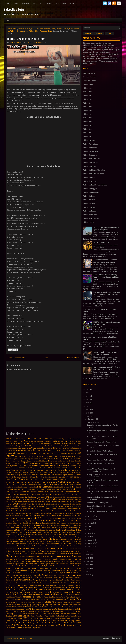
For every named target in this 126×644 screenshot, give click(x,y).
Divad (59, 487)
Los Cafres (49, 546)
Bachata (50, 3)
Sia (56, 602)
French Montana (61, 506)
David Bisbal (53, 482)
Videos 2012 (88, 96)
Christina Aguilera (54, 472)
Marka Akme (39, 561)
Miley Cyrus (59, 570)
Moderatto (25, 573)
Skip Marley (24, 605)
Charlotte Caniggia (29, 470)
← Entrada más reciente (16, 358)
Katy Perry (15, 532)
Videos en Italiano (90, 215)
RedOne (47, 592)
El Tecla (21, 497)
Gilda (25, 511)
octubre (91, 516)
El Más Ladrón (22, 495)
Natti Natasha (43, 575)
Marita (8, 562)
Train (65, 616)
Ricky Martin (47, 594)
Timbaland (67, 614)
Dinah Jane (54, 487)
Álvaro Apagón (27, 628)
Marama (59, 556)
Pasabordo (72, 585)
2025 (88, 393)
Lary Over (46, 541)
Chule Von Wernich (76, 473)
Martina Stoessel (66, 564)
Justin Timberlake (32, 530)
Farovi (9, 504)
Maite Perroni (15, 554)
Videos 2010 (88, 88)
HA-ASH (63, 513)
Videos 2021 (88, 129)
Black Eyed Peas (39, 459)
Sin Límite (17, 605)
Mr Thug (57, 573)
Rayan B (41, 592)
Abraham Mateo (76, 439)
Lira (73, 544)
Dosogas (21, 489)
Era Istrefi (63, 500)
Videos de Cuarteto (91, 151)
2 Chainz (25, 439)
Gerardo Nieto (51, 509)
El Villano (49, 497)
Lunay (47, 551)
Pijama (12, 590)
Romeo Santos (37, 597)
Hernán (38, 515)
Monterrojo (40, 573)
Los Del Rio (75, 546)
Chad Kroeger (70, 468)
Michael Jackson (70, 568)
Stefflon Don (70, 607)
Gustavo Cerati (34, 513)
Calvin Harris (76, 463)
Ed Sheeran (77, 489)
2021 (88, 406)
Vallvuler (27, 621)
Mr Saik (51, 573)
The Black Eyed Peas (46, 611)
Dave (46, 483)
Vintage (40, 623)
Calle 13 (53, 463)
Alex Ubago (64, 443)
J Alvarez (28, 518)
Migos (18, 571)
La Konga (47, 537)
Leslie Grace (28, 544)
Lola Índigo (78, 544)
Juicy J (56, 528)
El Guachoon (69, 492)
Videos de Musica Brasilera (94, 174)
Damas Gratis (52, 480)
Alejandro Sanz (32, 443)
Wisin (13, 625)
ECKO (70, 489)
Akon (74, 441)
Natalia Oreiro (16, 575)
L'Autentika (48, 535)
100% (8, 439)
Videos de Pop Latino (91, 181)
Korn (26, 535)
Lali (11, 541)
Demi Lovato (38, 485)
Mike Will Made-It (42, 571)
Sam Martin (9, 599)
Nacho (74, 573)
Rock (64, 3)
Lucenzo (79, 549)
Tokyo (29, 616)
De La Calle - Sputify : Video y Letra (100, 451)
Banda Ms (22, 456)
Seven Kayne (31, 602)
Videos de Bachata (90, 148)
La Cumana (17, 537)
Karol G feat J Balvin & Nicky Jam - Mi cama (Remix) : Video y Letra (106, 277)
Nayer (52, 575)
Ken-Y (41, 532)
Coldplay (53, 475)
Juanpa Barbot (46, 528)
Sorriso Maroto (62, 607)
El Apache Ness (23, 492)
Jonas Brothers (26, 525)
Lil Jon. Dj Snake (50, 544)
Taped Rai (67, 609)
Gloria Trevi (37, 511)
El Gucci (78, 492)
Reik (52, 592)
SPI (75, 597)
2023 (88, 400)
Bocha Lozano (74, 459)
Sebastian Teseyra (61, 599)
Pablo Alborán (11, 585)
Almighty (64, 446)
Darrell (42, 482)
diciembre (92, 419)
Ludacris (15, 551)
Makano (54, 554)
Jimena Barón (41, 523)
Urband (42, 618)
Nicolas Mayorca (54, 578)
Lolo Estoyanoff (11, 546)
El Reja (69, 494)
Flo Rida (15, 506)
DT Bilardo (78, 477)
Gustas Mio (25, 513)
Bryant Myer (56, 461)
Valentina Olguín (72, 618)
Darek (38, 483)
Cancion (21, 29)
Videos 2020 (88, 125)
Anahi (53, 448)
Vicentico (78, 621)
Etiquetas (99, 33)
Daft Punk (27, 480)
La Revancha (46, 539)
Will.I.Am (75, 623)
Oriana (8, 583)
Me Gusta (9, 568)
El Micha (15, 495)
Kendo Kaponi (48, 532)
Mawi (48, 566)
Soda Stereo (61, 605)
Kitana (22, 535)
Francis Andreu (23, 506)
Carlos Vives (23, 468)
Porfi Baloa (56, 590)
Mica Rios (35, 568)
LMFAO (67, 534)
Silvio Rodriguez (77, 602)
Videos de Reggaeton (91, 192)
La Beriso (72, 535)
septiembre (92, 520)
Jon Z (19, 525)
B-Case (30, 453)
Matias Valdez (32, 566)
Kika (16, 535)
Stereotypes (9, 609)
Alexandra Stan (10, 446)
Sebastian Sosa (51, 599)
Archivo (110, 33)
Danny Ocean (24, 482)
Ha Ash (68, 513)
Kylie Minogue (40, 535)
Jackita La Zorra (53, 518)
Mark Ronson (28, 561)
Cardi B (65, 466)
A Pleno (36, 439)
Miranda (67, 570)
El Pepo (38, 495)
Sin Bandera (10, 605)
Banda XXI (42, 456)
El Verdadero (31, 497)
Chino (55, 470)
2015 (88, 558)
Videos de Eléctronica (91, 159)
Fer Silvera (56, 504)
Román (46, 597)
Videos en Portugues (91, 218)
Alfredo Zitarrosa (39, 446)
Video (26, 31)
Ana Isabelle (40, 448)
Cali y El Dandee (44, 463)
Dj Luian (77, 487)
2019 (88, 413)
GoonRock (62, 511)
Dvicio (53, 489)
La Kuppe (54, 537)
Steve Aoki (16, 609)
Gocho (43, 511)
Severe (37, 602)
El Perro (43, 495)
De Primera (23, 485)
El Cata (51, 492)
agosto (90, 523)
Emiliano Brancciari (31, 500)
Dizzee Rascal (65, 487)
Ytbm (80, 625)
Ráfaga (72, 597)
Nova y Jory (47, 580)
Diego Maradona (32, 487)
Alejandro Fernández (18, 443)
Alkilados (58, 446)
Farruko (15, 504)
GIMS (80, 506)
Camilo (36, 466)
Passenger (79, 585)
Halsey (72, 513)
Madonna (74, 551)
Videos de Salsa (89, 200)
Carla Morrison (72, 466)
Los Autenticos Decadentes (27, 546)
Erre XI (68, 500)
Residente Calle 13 (69, 592)
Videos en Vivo (89, 222)
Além (76, 446)
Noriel (41, 580)
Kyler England (32, 535)
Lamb (40, 541)
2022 (88, 403)
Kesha (62, 532)
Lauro (13, 544)
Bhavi (20, 459)
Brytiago (72, 461)
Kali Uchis (42, 530)
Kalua (47, 530)
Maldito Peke (78, 554)
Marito (12, 562)
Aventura (71, 450)
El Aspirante (32, 492)
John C (69, 523)
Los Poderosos (38, 549)
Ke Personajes (33, 532)
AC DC (45, 439)
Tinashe (73, 614)
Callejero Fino (61, 463)
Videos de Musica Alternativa (94, 170)
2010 (88, 575)
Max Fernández (55, 566)
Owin (51, 583)
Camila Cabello (28, 466)
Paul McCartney (19, 588)
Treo (69, 616)
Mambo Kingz (21, 557)
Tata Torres (73, 609)
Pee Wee (55, 588)
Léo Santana (53, 551)
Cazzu (46, 468)
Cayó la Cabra (39, 468)
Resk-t (79, 592)
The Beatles (36, 611)
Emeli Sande (9, 500)
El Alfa (16, 492)
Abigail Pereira (66, 439)
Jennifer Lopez (50, 521)
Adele (15, 441)
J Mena (45, 518)
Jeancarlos (40, 521)
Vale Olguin (63, 618)
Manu (42, 557)
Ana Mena (47, 448)
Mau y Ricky (42, 566)
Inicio (8, 20)
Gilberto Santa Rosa (17, 511)
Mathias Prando (22, 566)
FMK (44, 502)
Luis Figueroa (31, 551)
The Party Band (12, 614)
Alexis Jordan (19, 446)
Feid (36, 504)
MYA (69, 551)
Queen (14, 592)
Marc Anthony (70, 556)
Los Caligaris (56, 546)
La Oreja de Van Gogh (26, 539)
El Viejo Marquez (40, 497)
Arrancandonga (52, 450)
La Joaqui (36, 537)
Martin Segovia (45, 564)
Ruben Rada (65, 597)
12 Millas (12, 439)
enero (90, 547)
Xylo (45, 625)
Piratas (34, 590)
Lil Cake (42, 544)
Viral (44, 623)
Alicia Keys (48, 446)
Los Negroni (17, 549)
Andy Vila (66, 448)
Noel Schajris (34, 580)
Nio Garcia (9, 580)
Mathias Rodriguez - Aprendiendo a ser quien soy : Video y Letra (106, 245)
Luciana (59, 29)
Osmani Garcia (45, 583)
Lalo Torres (35, 541)
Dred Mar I (42, 489)
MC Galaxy (64, 551)
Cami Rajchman (11, 466)
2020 (88, 410)
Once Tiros (67, 580)
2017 (88, 551)
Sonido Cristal (11, 607)
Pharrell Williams (71, 588)
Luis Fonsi (40, 551)
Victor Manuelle (24, 623)
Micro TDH (12, 571)
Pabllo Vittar (78, 583)
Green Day (73, 511)
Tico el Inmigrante (54, 614)
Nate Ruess (33, 575)
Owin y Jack (58, 583)
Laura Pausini (72, 541)
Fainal (67, 502)
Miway (19, 573)
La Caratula (78, 535)
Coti (7, 477)
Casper (33, 468)
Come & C (59, 475)
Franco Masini (41, 506)
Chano (13, 470)
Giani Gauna (70, 509)
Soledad (69, 605)
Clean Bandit (39, 475)
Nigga (71, 578)
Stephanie (78, 607)
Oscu (38, 583)
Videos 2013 (88, 99)
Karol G (74, 530)
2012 (88, 568)
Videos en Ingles (90, 211)
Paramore (58, 585)
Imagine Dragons (76, 515)
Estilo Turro (78, 500)
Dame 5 (61, 480)
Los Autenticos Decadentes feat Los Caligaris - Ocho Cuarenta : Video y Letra (107, 294)
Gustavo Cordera (45, 513)
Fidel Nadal (75, 504)
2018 (15, 29)
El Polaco (49, 494)
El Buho (46, 492)
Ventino (62, 621)
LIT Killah (61, 535)
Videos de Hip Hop (90, 163)
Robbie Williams (73, 595)
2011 (88, 572)
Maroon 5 (58, 561)
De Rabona (30, 485)
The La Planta (77, 611)
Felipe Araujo (42, 504)
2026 (88, 389)
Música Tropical (89, 73)
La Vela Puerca (73, 539)
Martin (75, 562)
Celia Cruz (51, 468)
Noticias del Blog (90, 77)
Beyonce (15, 459)
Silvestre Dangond (66, 602)
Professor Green (77, 590)
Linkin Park (67, 544)
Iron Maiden (20, 518)
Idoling (62, 515)
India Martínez (11, 518)
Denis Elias (47, 485)
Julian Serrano (63, 528)
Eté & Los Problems (11, 502)
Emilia (23, 499)
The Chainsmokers (59, 611)
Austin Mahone (63, 450)
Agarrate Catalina (39, 441)
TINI (31, 609)
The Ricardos (23, 614)
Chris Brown (27, 472)
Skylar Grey (35, 605)
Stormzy (22, 609)
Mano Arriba (35, 557)
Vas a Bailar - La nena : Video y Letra (101, 460)
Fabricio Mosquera (53, 502)
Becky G (56, 456)
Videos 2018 (34, 31)
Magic (9, 554)
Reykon (9, 594)
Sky (30, 605)
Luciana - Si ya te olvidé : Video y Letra (26, 39)
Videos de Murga (90, 166)
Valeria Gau (18, 621)
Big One (25, 459)
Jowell (52, 525)
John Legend (75, 523)
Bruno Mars (48, 461)
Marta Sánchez (67, 561)
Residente (58, 592)
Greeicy (67, 511)
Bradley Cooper (16, 461)
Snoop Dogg (44, 605)
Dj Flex (72, 487)
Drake (37, 489)
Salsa (41, 3)
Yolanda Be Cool (70, 625)
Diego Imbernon (23, 487)
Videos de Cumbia (90, 155)
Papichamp (42, 585)
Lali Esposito (18, 541)
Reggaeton (25, 3)
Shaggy (42, 602)
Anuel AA (19, 450)
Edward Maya (10, 492)
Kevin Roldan (69, 532)
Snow (55, 605)
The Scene (43, 614)
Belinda (62, 456)
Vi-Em (68, 621)
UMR (25, 618)
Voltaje (47, 623)
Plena (8, 3)
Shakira (49, 602)
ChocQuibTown (76, 470)
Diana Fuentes (13, 487)
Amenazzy (14, 448)
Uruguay (20, 31)
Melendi (16, 568)
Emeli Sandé (17, 500)
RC (18, 592)
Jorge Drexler (36, 525)
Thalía (25, 611)
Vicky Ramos (10, 623)
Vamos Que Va (34, 621)
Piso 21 (39, 590)
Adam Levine (10, 441)
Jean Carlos (34, 521)
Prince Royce (65, 590)
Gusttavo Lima (56, 513)
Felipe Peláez (49, 504)
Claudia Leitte (31, 475)
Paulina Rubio (29, 588)
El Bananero (40, 492)
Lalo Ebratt (27, 541)
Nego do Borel (63, 575)
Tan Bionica (60, 609)
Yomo (76, 625)
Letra (53, 29)
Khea (75, 532)
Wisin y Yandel (23, 625)
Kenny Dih (56, 532)
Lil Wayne (59, 544)
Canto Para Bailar (55, 466)
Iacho (58, 515)
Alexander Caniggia (75, 443)
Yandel (62, 625)
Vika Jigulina (34, 623)
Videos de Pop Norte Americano (95, 185)
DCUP (72, 477)
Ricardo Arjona (19, 594)
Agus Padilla (53, 441)
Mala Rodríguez (61, 554)
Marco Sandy (14, 559)
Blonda (59, 459)
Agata (46, 441)
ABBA (40, 439)
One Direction (76, 580)
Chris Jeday (36, 472)
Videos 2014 (88, 103)
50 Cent (31, 439)
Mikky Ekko (51, 571)
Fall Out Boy (73, 502)
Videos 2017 (88, 114)
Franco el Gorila (50, 506)
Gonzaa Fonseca (52, 511)
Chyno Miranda (11, 475)
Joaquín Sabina (52, 523)
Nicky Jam (35, 577)
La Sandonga (56, 539)
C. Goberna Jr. (17, 463)
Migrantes (23, 570)
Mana (28, 557)
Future (76, 506)
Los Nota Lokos (28, 549)
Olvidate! (59, 580)
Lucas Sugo (62, 548)
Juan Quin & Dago (29, 528)
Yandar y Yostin (53, 625)
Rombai (26, 597)
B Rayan (25, 453)
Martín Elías (77, 564)
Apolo (31, 450)
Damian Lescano (71, 480)
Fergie (69, 504)
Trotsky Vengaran (11, 618)
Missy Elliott (13, 573)
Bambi (16, 456)
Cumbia (16, 3)
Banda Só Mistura (32, 456)
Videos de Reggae (90, 189)
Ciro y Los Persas (22, 475)
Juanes (38, 528)
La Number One (14, 539)
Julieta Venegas (73, 528)
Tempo (20, 611)
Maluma (11, 556)
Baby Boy (44, 453)
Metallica (29, 568)
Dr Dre (26, 489)
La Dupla (24, 537)
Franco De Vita (32, 506)
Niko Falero (78, 578)
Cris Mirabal (12, 477)
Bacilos (63, 453)
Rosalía (59, 597)
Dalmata (44, 480)
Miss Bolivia (74, 570)
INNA (54, 515)
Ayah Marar (19, 453)
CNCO (26, 463)
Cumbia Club (53, 477)
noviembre (92, 422)
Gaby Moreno (10, 509)
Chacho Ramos (60, 468)
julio (89, 526)
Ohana (53, 580)
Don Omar (13, 489)
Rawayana (35, 592)
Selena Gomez (16, 602)
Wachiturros (60, 623)
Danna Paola (15, 482)
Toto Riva (52, 616)
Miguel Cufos (32, 570)
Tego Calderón (14, 611)
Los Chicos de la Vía (66, 546)
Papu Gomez (50, 585)
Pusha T (8, 592)
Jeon (58, 521)
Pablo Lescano (23, 585)
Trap (34, 3)
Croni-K (28, 477)
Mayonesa (63, 566)
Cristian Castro (21, 477)
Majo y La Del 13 (27, 554)
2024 (88, 396)
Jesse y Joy (73, 521)
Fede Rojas (30, 504)
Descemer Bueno (58, 485)
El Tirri (25, 497)
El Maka (9, 495)
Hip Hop (72, 3)
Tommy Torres (35, 616)
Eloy (73, 497)
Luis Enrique (23, 551)
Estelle (72, 500)
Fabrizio (62, 502)
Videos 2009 (88, 84)
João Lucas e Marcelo (72, 525)
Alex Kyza (41, 444)
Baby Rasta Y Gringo (54, 453)
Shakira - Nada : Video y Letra (98, 503)
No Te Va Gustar (20, 580)
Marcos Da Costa (26, 559)
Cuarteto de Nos (38, 477)
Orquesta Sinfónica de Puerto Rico (26, 583)
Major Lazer (39, 554)
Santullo (28, 599)
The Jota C (69, 611)
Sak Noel (79, 597)
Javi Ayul (23, 521)
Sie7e (59, 602)
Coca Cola (47, 475)
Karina (69, 530)
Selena (8, 602)
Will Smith (68, 623)
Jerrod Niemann (64, 521)
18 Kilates (19, 439)
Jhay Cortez (18, 523)
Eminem (41, 499)
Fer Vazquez (63, 504)
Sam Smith (16, 599)
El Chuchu (56, 492)
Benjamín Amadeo (71, 456)
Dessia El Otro (69, 485)
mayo (90, 533)
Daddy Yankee (15, 480)
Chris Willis (44, 473)
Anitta (13, 450)
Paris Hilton (65, 585)
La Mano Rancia (68, 537)
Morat (47, 573)
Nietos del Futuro (64, 578)
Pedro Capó (48, 588)
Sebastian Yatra (74, 599)
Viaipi (73, 621)
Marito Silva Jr (19, 562)
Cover (28, 29)
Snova (51, 605)
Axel (13, 453)
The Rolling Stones (33, 614)
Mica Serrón (43, 568)
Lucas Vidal (73, 549)
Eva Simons (31, 502)
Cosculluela (77, 475)
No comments (39, 42)
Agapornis (29, 441)
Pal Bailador (33, 585)
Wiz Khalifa (34, 625)
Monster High (32, 573)
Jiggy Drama (32, 523)
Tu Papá (20, 618)
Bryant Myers (65, 461)
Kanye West (52, 530)
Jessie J (80, 521)
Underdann (36, 618)
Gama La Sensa (19, 509)
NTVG (68, 573)
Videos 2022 (88, 133)
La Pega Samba (38, 539)
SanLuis (23, 599)
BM (35, 453)
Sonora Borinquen (52, 607)
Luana (53, 549)
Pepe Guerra (62, 588)
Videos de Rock (89, 196)
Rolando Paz (19, 597)
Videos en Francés (90, 207)
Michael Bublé (60, 568)
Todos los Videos (90, 81)
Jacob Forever (64, 518)
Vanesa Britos (45, 621)
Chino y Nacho (64, 470)
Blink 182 (53, 459)
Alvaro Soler (71, 446)
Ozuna (67, 583)
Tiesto (62, 614)
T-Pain (27, 609)
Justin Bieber (20, 530)
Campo (41, 466)
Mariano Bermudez (51, 559)
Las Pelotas (63, 541)
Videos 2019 (88, 122)
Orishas (13, 583)
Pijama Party (19, 590)
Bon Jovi (9, 461)
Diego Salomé (43, 487)
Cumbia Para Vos (63, 477)
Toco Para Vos (20, 616)
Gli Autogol (30, 511)
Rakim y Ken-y (25, 592)
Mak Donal (47, 554)
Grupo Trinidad (14, 513)
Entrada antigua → (74, 358)
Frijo (68, 506)
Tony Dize (44, 616)
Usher (48, 618)
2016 (88, 555)
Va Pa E (53, 618)
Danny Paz (33, 483)
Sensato (25, 602)
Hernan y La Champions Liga (25, 515)
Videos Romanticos (91, 144)
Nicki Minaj (26, 577)
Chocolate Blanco (17, 473)
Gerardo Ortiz (61, 509)
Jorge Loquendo (46, 525)
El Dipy (62, 492)
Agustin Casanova (64, 441)
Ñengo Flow (35, 628)
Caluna (69, 463)
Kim (19, 535)
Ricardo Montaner (33, 594)
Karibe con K (61, 530)
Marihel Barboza (64, 559)
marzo (90, 540)
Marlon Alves (49, 562)
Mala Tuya (70, 554)
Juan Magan (19, 528)
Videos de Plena (46, 31)
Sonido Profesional (24, 607)
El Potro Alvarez (59, 495)
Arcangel (37, 450)
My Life (62, 573)
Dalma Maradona (36, 480)
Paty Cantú (9, 588)
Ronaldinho (53, 597)
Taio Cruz (43, 609)
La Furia (30, 537)
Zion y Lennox (17, 628)
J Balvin (37, 518)
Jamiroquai (78, 518)
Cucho (47, 477)
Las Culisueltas (54, 541)
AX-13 (50, 439)
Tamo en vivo (51, 609)
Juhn (52, 528)
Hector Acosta (10, 515)
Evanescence (38, 502)
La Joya (42, 537)
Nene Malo (72, 575)
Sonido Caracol (77, 605)
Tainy (37, 609)
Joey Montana (61, 523)
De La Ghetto (15, 485)
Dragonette (32, 489)
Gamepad (27, 509)
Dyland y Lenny (60, 489)
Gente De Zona (37, 509)
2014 (88, 561)
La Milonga (77, 537)
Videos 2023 (88, 136)
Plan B (50, 590)
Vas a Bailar (56, 621)
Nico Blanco (44, 578)
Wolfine (41, 625)
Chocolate (9, 473)
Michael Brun (51, 568)
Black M (48, 459)
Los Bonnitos (41, 546)
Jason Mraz (17, 521)
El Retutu (77, 495)
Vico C (17, 623)
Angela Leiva (73, 448)
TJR (34, 609)
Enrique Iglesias (52, 499)
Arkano (44, 450)
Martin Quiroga (34, 564)
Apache (26, 450)
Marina (71, 559)
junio (90, 530)
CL (22, 463)
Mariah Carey (38, 559)
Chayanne (49, 470)
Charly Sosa (40, 470)
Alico (53, 446)
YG (48, 625)
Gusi (20, 513)
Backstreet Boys (71, 453)
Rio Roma (65, 595)
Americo (21, 448)
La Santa (65, 539)
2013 (88, 565)
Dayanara (74, 482)
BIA (33, 453)
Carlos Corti (14, 468)
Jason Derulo (9, 521)
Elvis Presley (78, 497)
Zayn (10, 628)
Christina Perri (65, 473)
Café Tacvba (33, 463)
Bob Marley (65, 459)
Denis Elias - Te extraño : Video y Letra (102, 512)
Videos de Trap (89, 204)
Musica (65, 29)
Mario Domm (78, 559)
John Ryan (14, 525)
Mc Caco (69, 566)
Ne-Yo (56, 575)
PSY (72, 583)
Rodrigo (12, 597)
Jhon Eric (26, 523)
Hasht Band (78, 513)
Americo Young (30, 448)
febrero (91, 543)
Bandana (49, 456)
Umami (30, 618)
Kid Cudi (12, 535)
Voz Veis (52, 623)
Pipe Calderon (27, 590)
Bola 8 (80, 459)
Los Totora (46, 549)
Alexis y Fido (28, 446)
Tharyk (30, 611)
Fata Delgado (23, 504)
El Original (31, 494)
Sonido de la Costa (39, 607)
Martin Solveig (55, 564)
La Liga (60, 537)
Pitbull (44, 590)
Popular (88, 33)
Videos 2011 (88, 92)
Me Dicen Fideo (77, 566)
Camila (20, 466)
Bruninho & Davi (38, 461)
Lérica (58, 551)
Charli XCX (19, 470)
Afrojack (20, 441)
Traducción (59, 616)
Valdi (58, 618)
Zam (7, 628)
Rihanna (57, 594)
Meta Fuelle (23, 568)
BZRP (39, 453)
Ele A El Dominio (58, 497)
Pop (58, 3)
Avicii (77, 450)
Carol (29, 468)
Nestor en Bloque (15, 578)
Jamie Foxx (72, 518)
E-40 (67, 489)
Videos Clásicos (89, 140)
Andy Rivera (59, 448)
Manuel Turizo (50, 557)
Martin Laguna (15, 564)
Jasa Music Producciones (40, 29)
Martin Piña (24, 564)
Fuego (71, 506)
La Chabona (9, 537)
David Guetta (64, 482)
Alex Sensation (49, 443)
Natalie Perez (25, 575)
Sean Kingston (35, 599)
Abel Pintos (57, 439)
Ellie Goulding (67, 497)
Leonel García (19, 544)
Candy (46, 466)
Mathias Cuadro (11, 566)
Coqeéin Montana (68, 475)
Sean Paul (43, 599)
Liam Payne (36, 544)
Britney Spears (27, 461)
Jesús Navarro (10, 523)
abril (90, 537)
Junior (11, 530)
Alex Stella (57, 444)
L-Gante (55, 534)
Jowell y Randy (60, 525)
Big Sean (31, 459)
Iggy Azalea (68, 515)
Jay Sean (28, 521)
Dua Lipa (48, 489)
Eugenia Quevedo (22, 502)
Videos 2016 (88, 110)
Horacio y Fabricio (46, 515)
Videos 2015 (88, 107)
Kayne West (23, 532)
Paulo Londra (39, 587)
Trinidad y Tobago (76, 616)
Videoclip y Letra (14, 9)
